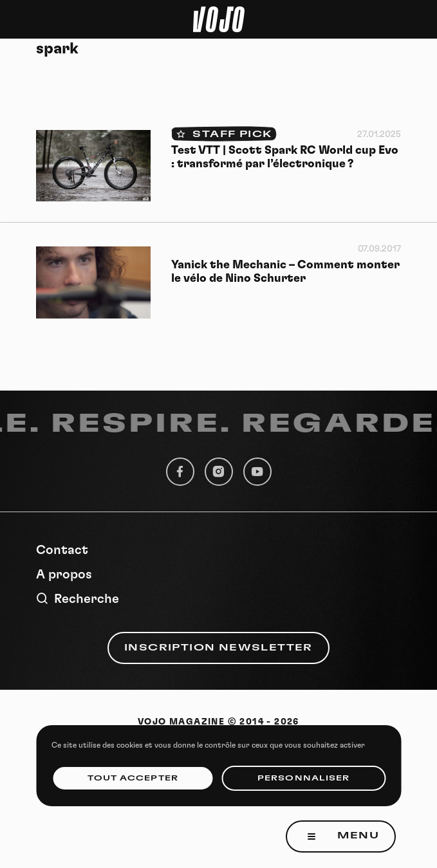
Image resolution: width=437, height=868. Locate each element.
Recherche (78, 599)
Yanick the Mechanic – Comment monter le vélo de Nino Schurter (285, 272)
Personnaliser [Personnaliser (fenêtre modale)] (303, 778)
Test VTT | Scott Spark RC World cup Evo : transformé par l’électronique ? (285, 157)
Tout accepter (133, 778)
